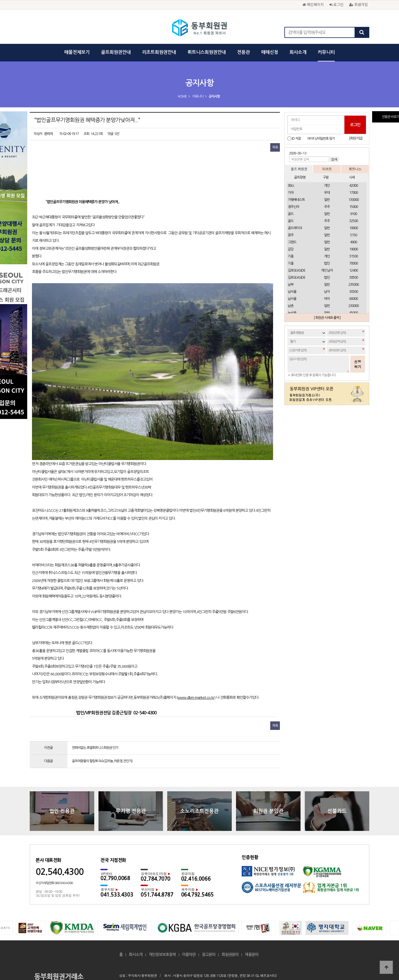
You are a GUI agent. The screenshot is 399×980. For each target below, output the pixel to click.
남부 (291, 285)
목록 (275, 147)
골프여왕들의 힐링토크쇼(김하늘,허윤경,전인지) (102, 717)
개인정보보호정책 (162, 910)
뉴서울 (292, 313)
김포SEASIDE (297, 270)
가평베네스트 (296, 200)
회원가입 (359, 4)
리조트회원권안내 (159, 52)
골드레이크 (295, 228)
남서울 (292, 292)
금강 (291, 249)
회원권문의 (230, 910)
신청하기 (358, 364)
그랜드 (292, 242)
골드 (291, 214)
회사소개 (298, 52)
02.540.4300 (60, 828)
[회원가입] (356, 138)
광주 (291, 235)
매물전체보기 (77, 52)
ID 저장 (296, 139)
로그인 (336, 4)
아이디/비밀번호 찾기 (321, 139)
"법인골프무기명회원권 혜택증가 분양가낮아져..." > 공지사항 (200, 28)
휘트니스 (355, 169)
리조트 (327, 169)
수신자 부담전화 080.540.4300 (54, 839)
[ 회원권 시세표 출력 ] (327, 318)
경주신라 (293, 207)
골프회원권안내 (116, 52)
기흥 (291, 256)
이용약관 (189, 910)
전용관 (244, 52)
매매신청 (270, 52)
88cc (291, 186)
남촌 (291, 306)
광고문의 (209, 910)
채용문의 (252, 910)
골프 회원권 (299, 169)
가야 (291, 193)
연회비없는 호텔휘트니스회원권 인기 (95, 704)
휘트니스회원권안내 (207, 52)
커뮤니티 (326, 52)
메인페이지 (313, 4)
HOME (182, 96)
